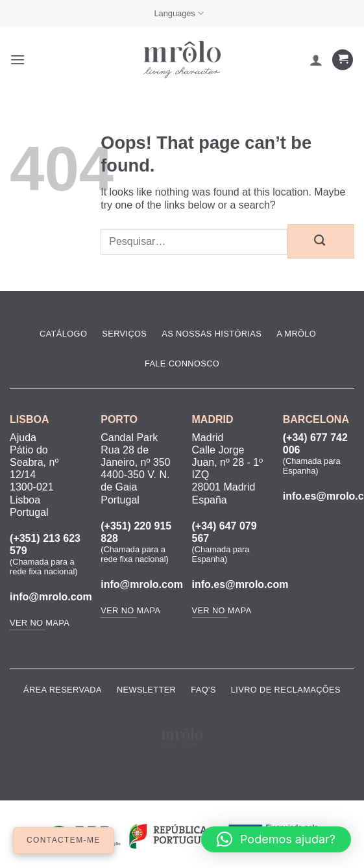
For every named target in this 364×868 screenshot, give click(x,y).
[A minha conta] (316, 60)
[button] (18, 59)
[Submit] (321, 241)
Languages (179, 13)
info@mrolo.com (51, 597)
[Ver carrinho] (343, 60)
